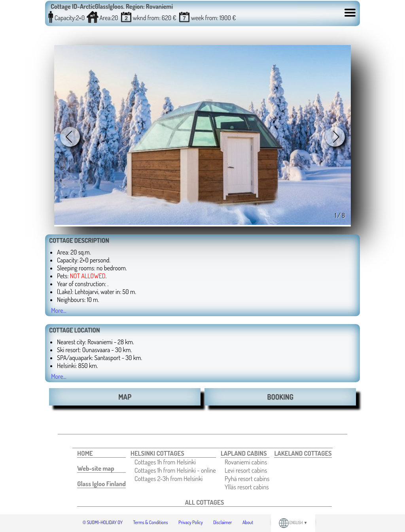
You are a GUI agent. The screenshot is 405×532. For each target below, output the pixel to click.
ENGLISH (293, 523)
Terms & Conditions (151, 522)
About (248, 522)
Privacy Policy (191, 522)
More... (59, 310)
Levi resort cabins (246, 470)
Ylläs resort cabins (247, 487)
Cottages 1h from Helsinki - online (175, 470)
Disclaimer (222, 522)
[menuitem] (101, 453)
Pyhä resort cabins (247, 478)
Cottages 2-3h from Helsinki (168, 478)
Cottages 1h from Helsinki (165, 462)
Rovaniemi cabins (246, 462)
